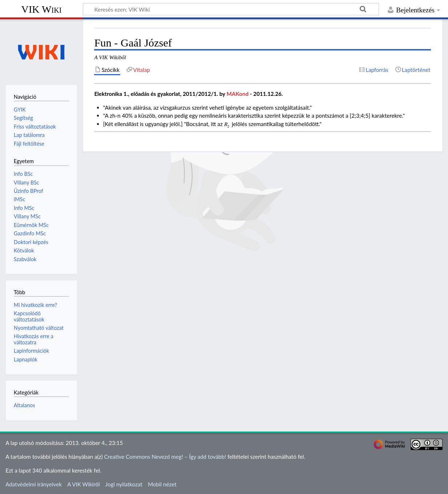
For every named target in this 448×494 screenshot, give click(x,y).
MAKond (237, 94)
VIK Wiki (42, 9)
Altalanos (25, 405)
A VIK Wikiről (83, 484)
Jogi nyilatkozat (124, 484)
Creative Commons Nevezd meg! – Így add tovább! (165, 457)
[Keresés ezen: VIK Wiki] (231, 9)
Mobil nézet (162, 484)
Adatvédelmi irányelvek (34, 484)
